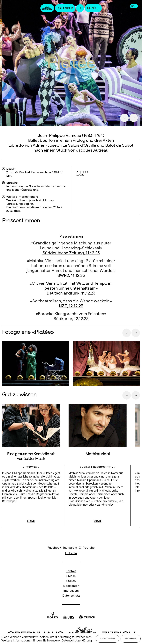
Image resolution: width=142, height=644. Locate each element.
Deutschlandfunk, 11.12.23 (71, 293)
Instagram (70, 548)
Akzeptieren (108, 639)
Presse (71, 576)
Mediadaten (71, 586)
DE (134, 6)
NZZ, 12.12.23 (71, 306)
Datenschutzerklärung (77, 640)
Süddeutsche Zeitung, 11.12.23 (71, 253)
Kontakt (71, 571)
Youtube (89, 548)
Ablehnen (131, 639)
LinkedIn (71, 553)
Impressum (71, 591)
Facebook (54, 548)
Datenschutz (71, 596)
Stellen (71, 581)
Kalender (65, 8)
